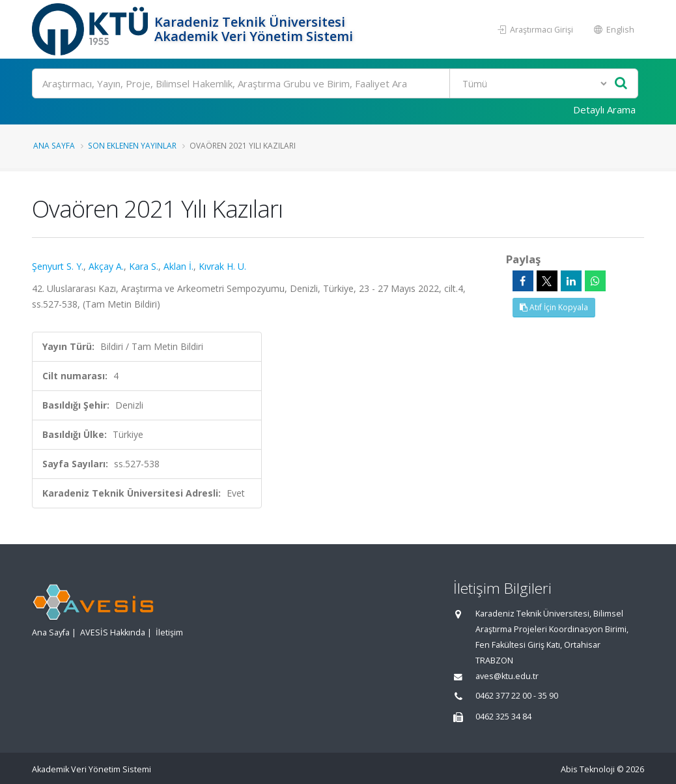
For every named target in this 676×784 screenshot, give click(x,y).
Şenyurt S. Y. (58, 266)
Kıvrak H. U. (222, 266)
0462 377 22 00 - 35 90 (517, 696)
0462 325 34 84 (503, 717)
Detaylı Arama (604, 109)
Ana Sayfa (54, 145)
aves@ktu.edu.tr (507, 676)
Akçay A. (106, 266)
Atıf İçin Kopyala (554, 307)
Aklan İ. (178, 266)
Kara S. (144, 266)
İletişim (169, 632)
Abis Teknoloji (588, 769)
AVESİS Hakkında (113, 632)
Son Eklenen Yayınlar (132, 145)
